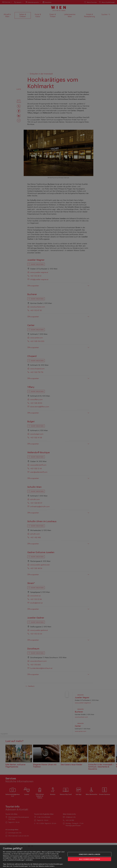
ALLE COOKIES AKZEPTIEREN (90, 859)
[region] (58, 856)
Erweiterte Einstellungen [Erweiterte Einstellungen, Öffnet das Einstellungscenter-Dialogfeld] (90, 854)
